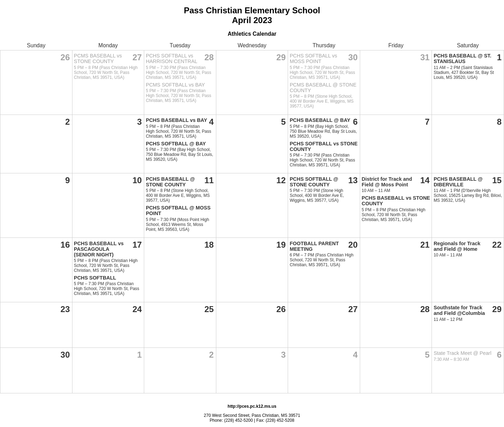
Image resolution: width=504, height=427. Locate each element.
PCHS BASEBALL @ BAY (320, 120)
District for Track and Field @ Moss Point (387, 182)
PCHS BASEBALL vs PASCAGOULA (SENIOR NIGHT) (99, 249)
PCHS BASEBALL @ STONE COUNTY (170, 182)
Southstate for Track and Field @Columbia (459, 310)
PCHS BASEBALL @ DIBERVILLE (458, 182)
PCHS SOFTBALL (95, 278)
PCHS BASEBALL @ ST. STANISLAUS (463, 58)
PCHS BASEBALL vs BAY (177, 120)
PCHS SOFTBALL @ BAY (176, 144)
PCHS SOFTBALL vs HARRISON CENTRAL (172, 58)
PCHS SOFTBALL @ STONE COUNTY (314, 182)
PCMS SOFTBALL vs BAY (176, 85)
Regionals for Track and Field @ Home (457, 246)
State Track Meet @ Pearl (463, 353)
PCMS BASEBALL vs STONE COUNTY (98, 58)
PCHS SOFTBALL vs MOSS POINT (313, 58)
